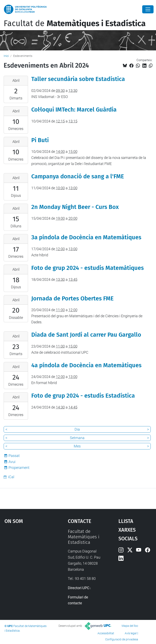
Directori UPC (79, 588)
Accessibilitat (106, 633)
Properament (19, 468)
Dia (77, 429)
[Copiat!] (151, 66)
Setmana (77, 438)
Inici (6, 56)
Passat (14, 456)
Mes (77, 446)
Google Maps (27, 559)
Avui (12, 462)
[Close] (148, 9)
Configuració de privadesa (122, 639)
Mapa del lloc (130, 626)
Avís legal (131, 633)
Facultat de (75, 23)
